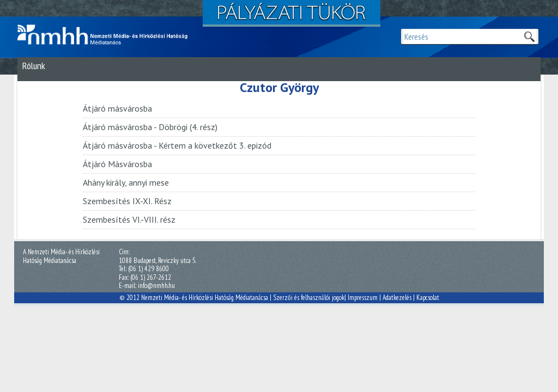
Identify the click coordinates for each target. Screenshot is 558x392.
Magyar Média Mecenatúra (107, 35)
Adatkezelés (397, 298)
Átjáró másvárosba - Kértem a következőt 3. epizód (177, 145)
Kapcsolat (428, 298)
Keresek (529, 36)
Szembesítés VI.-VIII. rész (129, 219)
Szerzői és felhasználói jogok (309, 298)
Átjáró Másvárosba (117, 164)
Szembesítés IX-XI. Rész (127, 201)
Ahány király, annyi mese (126, 182)
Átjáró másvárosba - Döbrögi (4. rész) (150, 127)
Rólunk (34, 66)
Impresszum (363, 298)
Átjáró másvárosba (117, 108)
